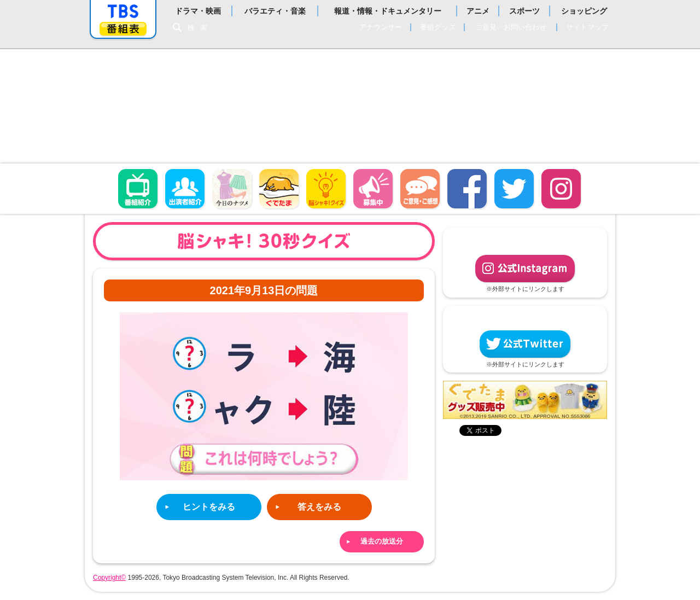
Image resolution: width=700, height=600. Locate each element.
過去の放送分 (382, 541)
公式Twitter (525, 344)
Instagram (561, 189)
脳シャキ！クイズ (326, 189)
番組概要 (138, 189)
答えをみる (319, 507)
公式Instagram (525, 269)
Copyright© (109, 578)
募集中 (373, 189)
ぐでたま (279, 189)
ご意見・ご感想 (420, 189)
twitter (514, 189)
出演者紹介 (185, 189)
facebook (467, 189)
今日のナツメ (232, 189)
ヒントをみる (209, 507)
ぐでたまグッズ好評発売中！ (525, 400)
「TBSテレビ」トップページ (123, 11)
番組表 (123, 29)
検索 (200, 28)
